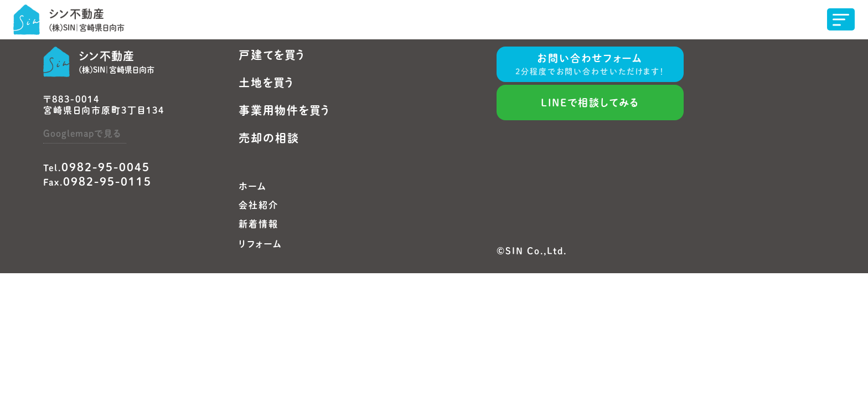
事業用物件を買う (285, 110)
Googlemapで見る (82, 134)
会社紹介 (259, 205)
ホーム (253, 186)
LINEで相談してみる (590, 103)
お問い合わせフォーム (590, 65)
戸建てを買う (272, 55)
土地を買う (267, 83)
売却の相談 (269, 138)
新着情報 (259, 224)
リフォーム (260, 244)
